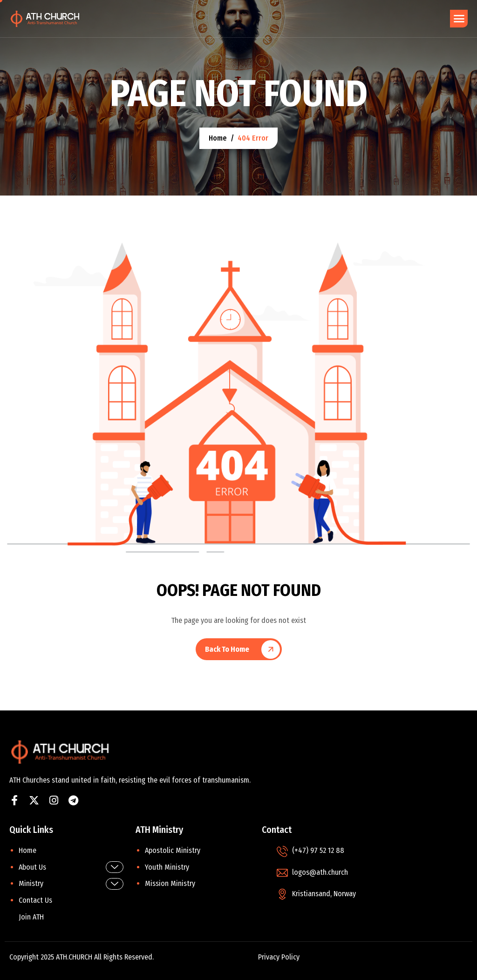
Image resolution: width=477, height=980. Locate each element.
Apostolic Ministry (173, 850)
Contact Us (35, 900)
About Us (71, 867)
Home (27, 850)
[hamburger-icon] (459, 19)
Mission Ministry (170, 883)
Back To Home (227, 649)
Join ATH (31, 917)
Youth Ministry (167, 867)
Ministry (71, 884)
